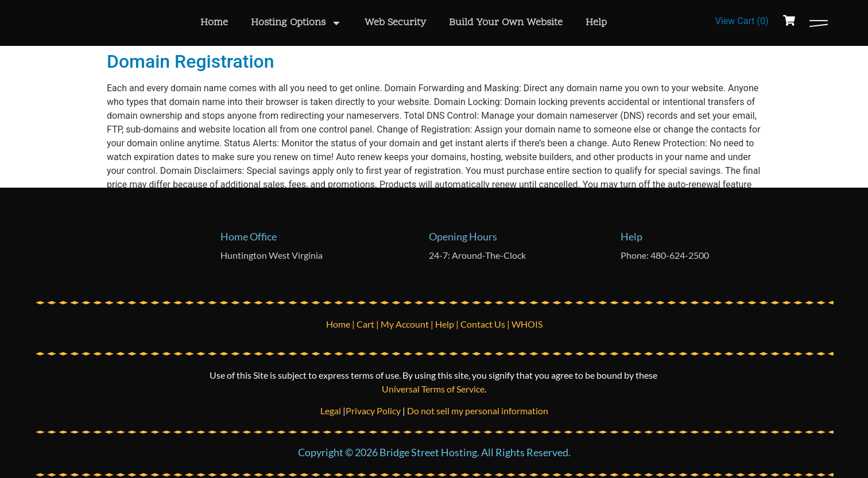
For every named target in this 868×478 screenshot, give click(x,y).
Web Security (395, 23)
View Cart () (742, 21)
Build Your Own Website (506, 23)
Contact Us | (486, 324)
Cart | (369, 324)
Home (214, 23)
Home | (341, 324)
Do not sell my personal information (478, 411)
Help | (448, 324)
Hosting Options (296, 23)
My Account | (408, 324)
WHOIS (527, 324)
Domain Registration (191, 61)
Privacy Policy (373, 411)
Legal (332, 411)
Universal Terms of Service (433, 389)
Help (596, 23)
